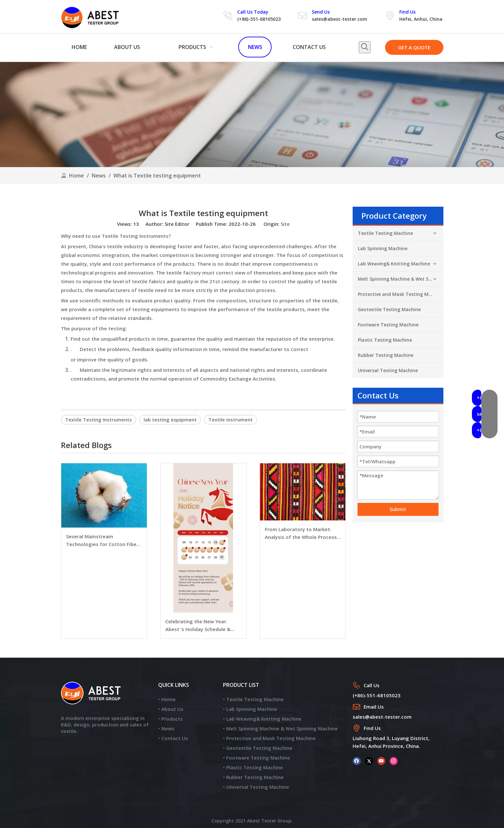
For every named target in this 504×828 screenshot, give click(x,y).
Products (172, 719)
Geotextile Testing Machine (389, 309)
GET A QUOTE (414, 47)
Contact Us (175, 738)
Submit (398, 509)
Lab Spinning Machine (383, 248)
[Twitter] (369, 761)
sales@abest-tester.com (340, 19)
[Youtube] (381, 761)
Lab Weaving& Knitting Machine (394, 264)
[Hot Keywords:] (365, 47)
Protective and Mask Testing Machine (401, 294)
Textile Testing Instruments (99, 420)
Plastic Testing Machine (385, 340)
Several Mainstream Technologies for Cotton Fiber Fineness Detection (102, 541)
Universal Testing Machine (388, 370)
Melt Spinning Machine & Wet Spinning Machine (401, 279)
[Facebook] (357, 761)
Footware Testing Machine (388, 325)
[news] (252, 115)
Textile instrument (231, 420)
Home (169, 699)
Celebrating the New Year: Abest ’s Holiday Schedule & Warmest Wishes (198, 626)
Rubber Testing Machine (386, 355)
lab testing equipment (170, 420)
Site (285, 224)
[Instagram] (394, 761)
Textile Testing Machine (385, 233)
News (168, 728)
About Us (172, 709)
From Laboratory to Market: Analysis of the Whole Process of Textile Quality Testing (301, 533)
